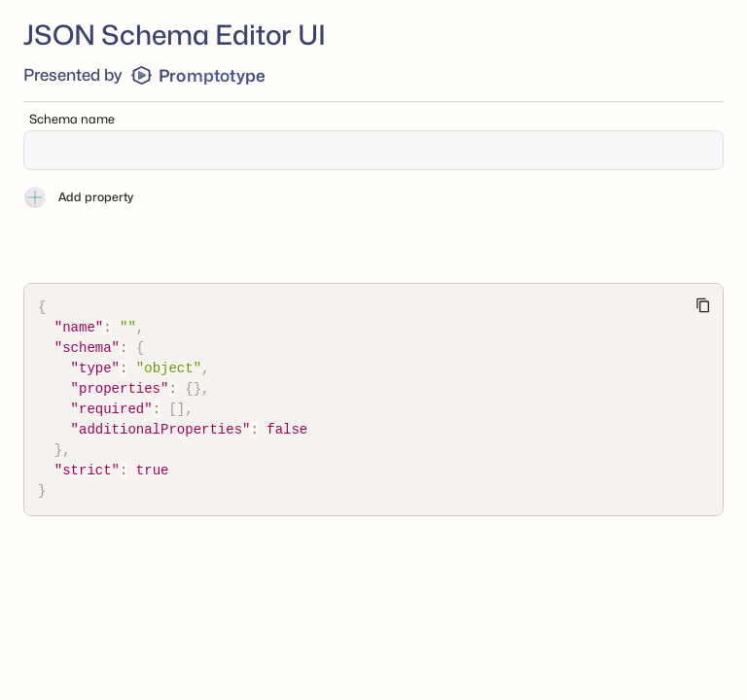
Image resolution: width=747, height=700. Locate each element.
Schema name (72, 119)
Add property (78, 197)
